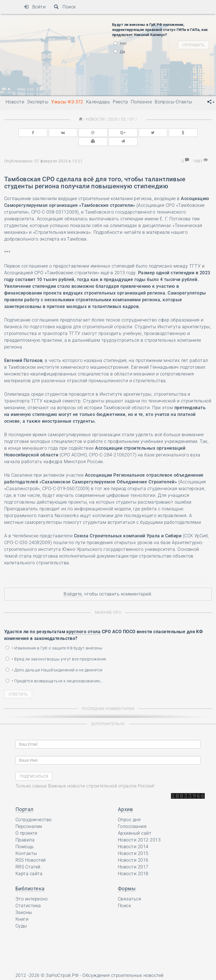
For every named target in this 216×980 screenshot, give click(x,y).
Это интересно (31, 889)
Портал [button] (24, 799)
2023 (113, 119)
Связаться (130, 889)
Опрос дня (129, 809)
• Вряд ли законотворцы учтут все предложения (56, 649)
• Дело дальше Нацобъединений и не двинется (54, 660)
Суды (21, 916)
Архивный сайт (135, 823)
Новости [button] (15, 102)
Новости (96, 119)
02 (123, 119)
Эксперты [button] (38, 102)
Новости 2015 (133, 843)
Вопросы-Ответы (174, 102)
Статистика (28, 895)
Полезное (141, 102)
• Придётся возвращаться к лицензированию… (54, 671)
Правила (25, 830)
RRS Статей (28, 856)
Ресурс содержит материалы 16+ (52, 974)
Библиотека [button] (30, 878)
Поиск (65, 7)
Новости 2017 (133, 856)
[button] (211, 102)
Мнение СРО (108, 602)
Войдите (73, 584)
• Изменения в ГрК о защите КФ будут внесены (54, 638)
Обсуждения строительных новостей (123, 965)
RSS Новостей (31, 850)
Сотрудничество (34, 809)
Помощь (25, 836)
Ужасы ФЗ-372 (67, 102)
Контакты (26, 843)
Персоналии (29, 816)
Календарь (98, 102)
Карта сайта (29, 863)
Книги (22, 909)
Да (119, 52)
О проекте (26, 823)
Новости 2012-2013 (139, 830)
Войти (35, 7)
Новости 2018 (133, 863)
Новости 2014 (133, 836)
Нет (120, 44)
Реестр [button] (120, 102)
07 (130, 119)
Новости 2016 (133, 850)
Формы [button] (127, 878)
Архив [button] (125, 799)
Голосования (132, 816)
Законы (24, 902)
